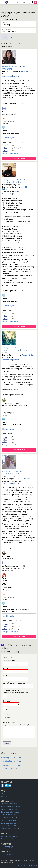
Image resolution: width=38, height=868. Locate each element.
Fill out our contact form (9, 854)
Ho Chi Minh (25, 187)
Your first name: (9, 661)
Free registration (19, 158)
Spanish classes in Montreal (10, 806)
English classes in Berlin (9, 804)
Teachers (4, 796)
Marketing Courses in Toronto (11, 66)
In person (7, 717)
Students (4, 793)
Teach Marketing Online (9, 836)
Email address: (9, 675)
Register (16, 76)
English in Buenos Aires (9, 820)
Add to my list (8, 138)
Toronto (23, 71)
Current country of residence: (14, 683)
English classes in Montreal (10, 812)
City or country (6, 29)
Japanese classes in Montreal (11, 826)
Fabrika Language (7, 847)
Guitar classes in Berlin (9, 815)
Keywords (5, 22)
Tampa (25, 355)
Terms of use (22, 865)
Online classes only (9, 19)
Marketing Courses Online (11, 765)
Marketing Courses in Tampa (11, 348)
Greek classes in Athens (9, 817)
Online (23, 66)
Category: (7, 701)
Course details (7, 76)
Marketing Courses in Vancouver (13, 758)
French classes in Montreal (10, 829)
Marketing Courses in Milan (10, 471)
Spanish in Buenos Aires (9, 809)
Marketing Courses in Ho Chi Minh (12, 180)
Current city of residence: (16, 691)
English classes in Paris (9, 823)
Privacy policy (32, 865)
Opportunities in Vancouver (10, 839)
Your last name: (9, 668)
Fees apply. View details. (10, 153)
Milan (21, 479)
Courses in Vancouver (9, 768)
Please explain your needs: (18, 724)
